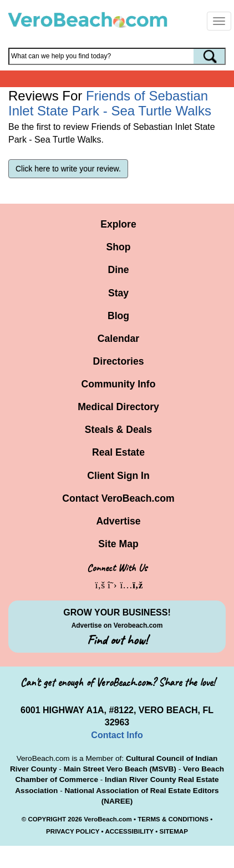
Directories (119, 361)
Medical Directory (118, 407)
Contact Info (117, 735)
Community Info (119, 384)
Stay (118, 293)
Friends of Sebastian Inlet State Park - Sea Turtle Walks (110, 103)
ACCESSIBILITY (129, 831)
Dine (118, 270)
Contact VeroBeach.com (118, 498)
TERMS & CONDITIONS (173, 819)
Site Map (118, 544)
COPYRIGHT (47, 819)
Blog (118, 316)
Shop (119, 247)
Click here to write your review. (68, 169)
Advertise (118, 521)
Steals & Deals (118, 430)
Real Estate (118, 452)
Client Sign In (118, 476)
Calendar (118, 339)
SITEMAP (174, 831)
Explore (118, 224)
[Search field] (117, 56)
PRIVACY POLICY (73, 831)
